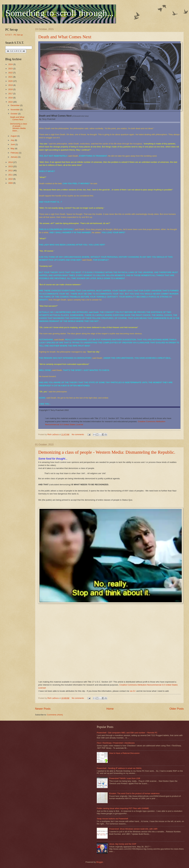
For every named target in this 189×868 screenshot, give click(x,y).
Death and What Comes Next (65, 37)
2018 (11, 89)
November (15, 110)
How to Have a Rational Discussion (124, 753)
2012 (11, 171)
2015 (11, 102)
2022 (11, 73)
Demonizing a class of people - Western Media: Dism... (19, 127)
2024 (11, 64)
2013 (11, 166)
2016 (11, 98)
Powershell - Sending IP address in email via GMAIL (119, 768)
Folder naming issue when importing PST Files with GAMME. (123, 808)
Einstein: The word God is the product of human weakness (134, 793)
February (15, 153)
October (14, 114)
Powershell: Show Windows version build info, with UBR (133, 829)
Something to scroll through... (59, 13)
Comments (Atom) (55, 715)
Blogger (100, 862)
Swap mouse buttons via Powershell (112, 819)
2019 (11, 85)
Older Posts (177, 709)
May (13, 148)
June (13, 144)
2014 (11, 162)
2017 (11, 94)
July (13, 140)
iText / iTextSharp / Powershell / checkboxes (116, 743)
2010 (11, 179)
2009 (11, 183)
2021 (11, 77)
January (14, 157)
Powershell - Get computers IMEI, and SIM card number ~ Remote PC (127, 733)
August (14, 136)
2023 (11, 69)
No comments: (78, 434)
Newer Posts (43, 709)
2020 (11, 81)
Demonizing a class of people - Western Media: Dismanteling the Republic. (107, 452)
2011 (11, 175)
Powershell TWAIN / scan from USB (125, 778)
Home (110, 709)
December (15, 105)
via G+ (133, 691)
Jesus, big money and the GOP (123, 844)
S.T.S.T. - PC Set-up (14, 35)
